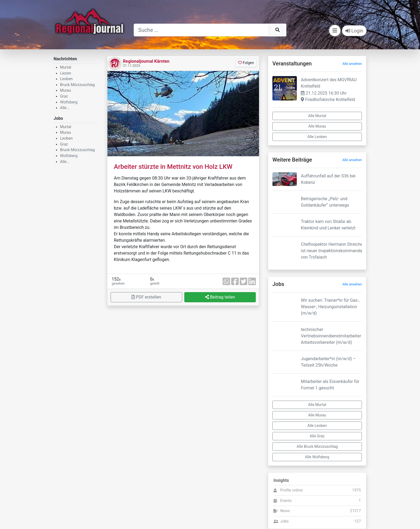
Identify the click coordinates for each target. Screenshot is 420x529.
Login (354, 31)
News (285, 511)
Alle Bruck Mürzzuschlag (317, 446)
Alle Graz (317, 436)
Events (286, 501)
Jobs (284, 521)
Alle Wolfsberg (317, 457)
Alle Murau (317, 126)
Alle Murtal (317, 116)
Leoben (66, 79)
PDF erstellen (146, 297)
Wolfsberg (69, 102)
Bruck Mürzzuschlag (77, 85)
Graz (64, 96)
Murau (65, 90)
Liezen (66, 73)
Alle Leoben (317, 137)
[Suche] (201, 30)
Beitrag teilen (220, 297)
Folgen (246, 63)
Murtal (66, 67)
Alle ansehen (352, 64)
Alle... (65, 108)
